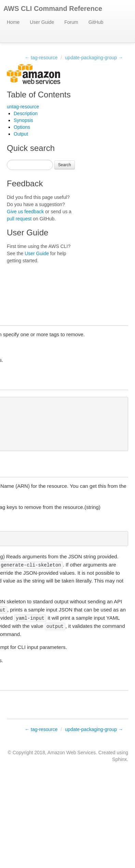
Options (22, 127)
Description (26, 113)
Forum (71, 22)
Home (13, 22)
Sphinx (119, 759)
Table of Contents (39, 95)
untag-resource (23, 107)
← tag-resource (41, 58)
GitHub (96, 22)
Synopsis (23, 120)
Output (21, 134)
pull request (19, 219)
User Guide (42, 22)
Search (65, 165)
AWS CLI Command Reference (53, 9)
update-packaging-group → (94, 58)
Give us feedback (25, 212)
